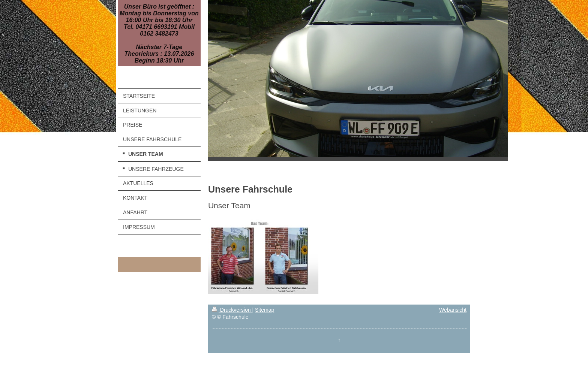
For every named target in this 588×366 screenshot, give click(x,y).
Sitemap (265, 310)
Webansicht (453, 310)
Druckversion (232, 310)
